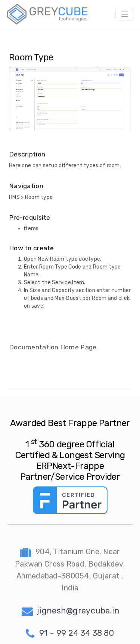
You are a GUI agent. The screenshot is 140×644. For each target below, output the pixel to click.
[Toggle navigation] (125, 14)
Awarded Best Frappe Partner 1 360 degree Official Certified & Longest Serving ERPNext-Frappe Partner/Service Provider (70, 450)
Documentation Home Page (53, 347)
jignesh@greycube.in (71, 611)
